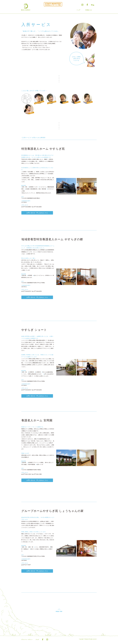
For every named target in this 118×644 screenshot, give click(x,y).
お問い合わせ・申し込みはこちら (37, 213)
